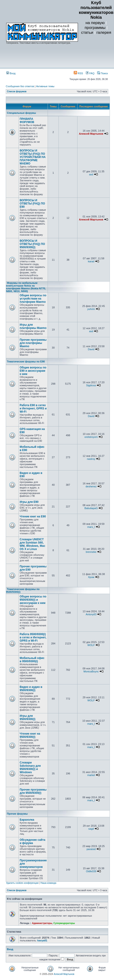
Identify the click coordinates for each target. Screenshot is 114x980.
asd (91, 174)
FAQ (90, 73)
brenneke (91, 552)
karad (91, 261)
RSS (78, 73)
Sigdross (91, 385)
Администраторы (42, 923)
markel (91, 775)
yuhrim (91, 309)
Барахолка (27, 820)
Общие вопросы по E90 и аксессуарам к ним (33, 371)
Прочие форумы (17, 814)
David (91, 349)
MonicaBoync (91, 671)
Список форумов (17, 91)
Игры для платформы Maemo (33, 326)
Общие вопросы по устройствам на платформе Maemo (33, 299)
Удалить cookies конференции (22, 883)
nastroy (91, 459)
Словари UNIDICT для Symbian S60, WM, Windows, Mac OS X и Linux (32, 544)
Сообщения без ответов (20, 86)
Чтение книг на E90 (33, 516)
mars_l (91, 527)
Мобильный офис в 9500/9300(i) (32, 660)
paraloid (91, 849)
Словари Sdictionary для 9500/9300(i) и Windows (30, 767)
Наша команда (48, 883)
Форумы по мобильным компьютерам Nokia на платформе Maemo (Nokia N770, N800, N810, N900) (26, 287)
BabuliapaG (91, 508)
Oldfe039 (91, 871)
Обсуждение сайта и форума (32, 841)
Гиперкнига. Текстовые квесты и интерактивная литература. (39, 43)
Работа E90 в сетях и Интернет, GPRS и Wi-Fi (33, 408)
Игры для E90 (29, 502)
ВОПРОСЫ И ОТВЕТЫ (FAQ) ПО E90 (32, 204)
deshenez (91, 486)
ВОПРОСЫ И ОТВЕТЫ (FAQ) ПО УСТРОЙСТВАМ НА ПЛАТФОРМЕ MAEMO (33, 157)
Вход (11, 73)
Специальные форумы (22, 113)
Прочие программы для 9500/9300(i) (33, 791)
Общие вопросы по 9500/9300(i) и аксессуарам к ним (33, 600)
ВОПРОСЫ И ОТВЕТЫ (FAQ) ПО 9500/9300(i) (32, 244)
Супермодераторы (64, 923)
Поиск (102, 73)
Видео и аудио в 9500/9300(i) (31, 689)
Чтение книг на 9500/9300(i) (30, 735)
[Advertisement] (96, 52)
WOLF (91, 645)
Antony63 (91, 614)
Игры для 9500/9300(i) (28, 717)
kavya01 (42, 940)
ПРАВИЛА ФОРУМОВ (27, 121)
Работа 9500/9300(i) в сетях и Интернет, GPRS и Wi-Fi (33, 637)
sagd (91, 829)
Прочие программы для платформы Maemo (33, 343)
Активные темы (45, 86)
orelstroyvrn (91, 437)
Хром (91, 577)
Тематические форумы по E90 (26, 362)
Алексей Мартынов (91, 134)
